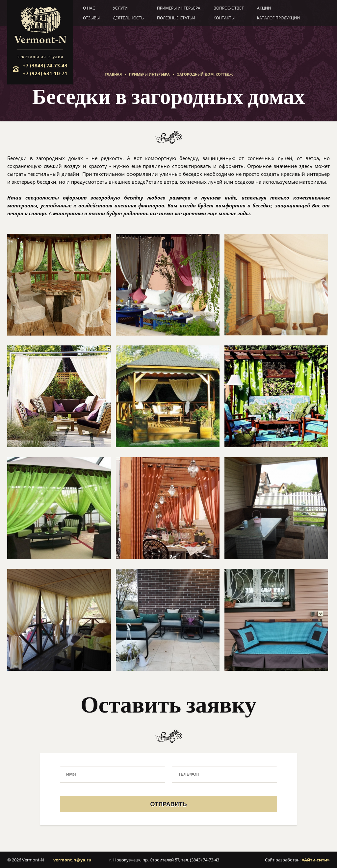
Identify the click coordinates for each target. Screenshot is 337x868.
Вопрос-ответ (229, 8)
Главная (113, 74)
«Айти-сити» (316, 860)
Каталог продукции (278, 18)
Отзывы (91, 18)
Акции (264, 8)
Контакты (224, 18)
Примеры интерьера (179, 8)
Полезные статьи (176, 18)
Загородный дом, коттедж (205, 74)
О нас (89, 8)
